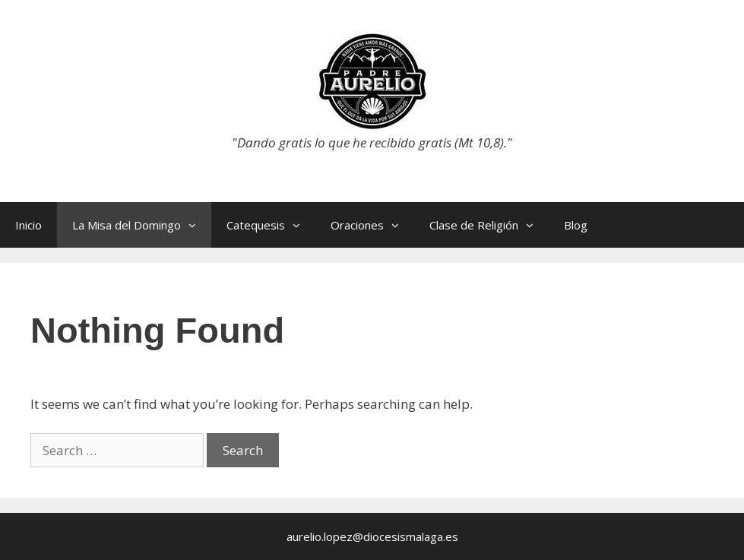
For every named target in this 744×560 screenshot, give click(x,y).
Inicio (28, 225)
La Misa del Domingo (142, 225)
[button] (196, 225)
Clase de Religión (489, 225)
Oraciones (372, 225)
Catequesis (271, 225)
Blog (576, 225)
